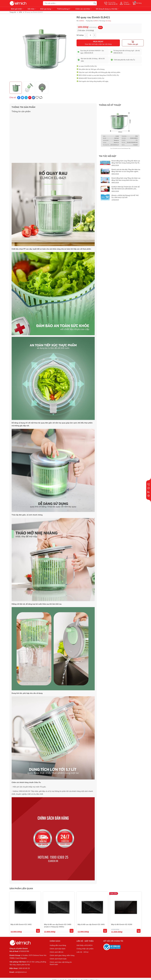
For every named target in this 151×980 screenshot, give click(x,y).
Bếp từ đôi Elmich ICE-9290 (122, 924)
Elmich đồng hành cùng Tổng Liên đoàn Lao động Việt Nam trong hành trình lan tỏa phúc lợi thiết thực (126, 180)
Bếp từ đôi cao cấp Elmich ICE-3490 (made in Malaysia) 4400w (58, 926)
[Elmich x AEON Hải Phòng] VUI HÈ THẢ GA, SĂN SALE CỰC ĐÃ (125, 196)
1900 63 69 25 (24, 968)
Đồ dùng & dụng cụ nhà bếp (108, 9)
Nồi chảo (32, 9)
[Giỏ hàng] (137, 3)
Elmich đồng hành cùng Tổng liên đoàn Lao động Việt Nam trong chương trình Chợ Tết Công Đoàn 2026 (126, 163)
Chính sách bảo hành (58, 949)
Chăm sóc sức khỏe (84, 9)
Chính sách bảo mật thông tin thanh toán (61, 963)
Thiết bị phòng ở (64, 9)
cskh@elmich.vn (21, 972)
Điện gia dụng (47, 9)
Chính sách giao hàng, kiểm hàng (62, 955)
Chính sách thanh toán (58, 959)
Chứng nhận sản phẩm (85, 949)
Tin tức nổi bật (108, 156)
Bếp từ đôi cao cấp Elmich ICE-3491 (91, 924)
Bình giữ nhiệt (17, 9)
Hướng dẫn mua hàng (58, 945)
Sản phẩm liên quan (21, 889)
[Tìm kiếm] (95, 3)
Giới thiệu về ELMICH (85, 945)
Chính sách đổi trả (56, 952)
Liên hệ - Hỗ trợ (82, 952)
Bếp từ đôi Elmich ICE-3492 (21, 924)
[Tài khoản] (125, 3)
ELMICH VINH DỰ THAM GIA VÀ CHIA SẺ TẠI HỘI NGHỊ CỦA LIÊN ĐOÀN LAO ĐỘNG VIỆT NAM (126, 189)
